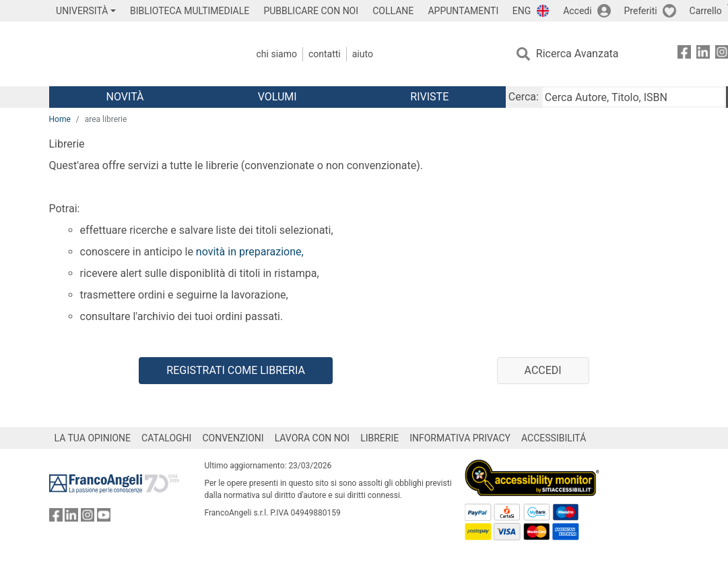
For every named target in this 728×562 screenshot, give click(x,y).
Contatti (325, 54)
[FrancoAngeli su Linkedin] (703, 54)
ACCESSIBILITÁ (554, 438)
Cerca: (524, 97)
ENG (522, 11)
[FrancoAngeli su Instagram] (88, 518)
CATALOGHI (166, 438)
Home (60, 119)
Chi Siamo (277, 54)
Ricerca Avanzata (577, 54)
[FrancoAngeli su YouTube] (104, 518)
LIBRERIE (379, 438)
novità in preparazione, (249, 252)
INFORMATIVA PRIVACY (460, 438)
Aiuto (363, 54)
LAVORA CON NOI (312, 438)
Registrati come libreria (236, 370)
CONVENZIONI (233, 438)
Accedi (577, 11)
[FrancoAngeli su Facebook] (684, 54)
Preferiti (641, 11)
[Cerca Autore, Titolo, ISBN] (634, 97)
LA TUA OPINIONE (93, 438)
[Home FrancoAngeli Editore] (138, 54)
